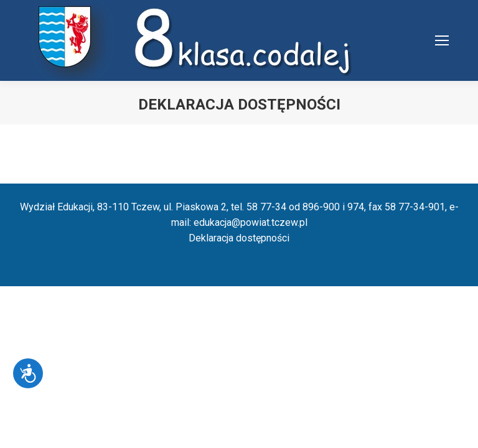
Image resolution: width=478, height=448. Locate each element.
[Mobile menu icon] (442, 40)
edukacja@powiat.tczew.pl (251, 222)
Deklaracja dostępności (239, 238)
